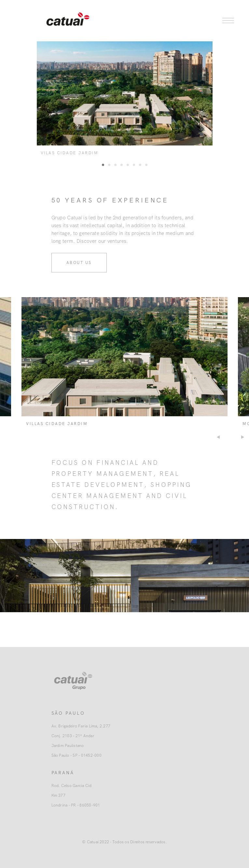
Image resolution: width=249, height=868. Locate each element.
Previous (218, 437)
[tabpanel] (125, 100)
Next (243, 437)
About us (79, 263)
